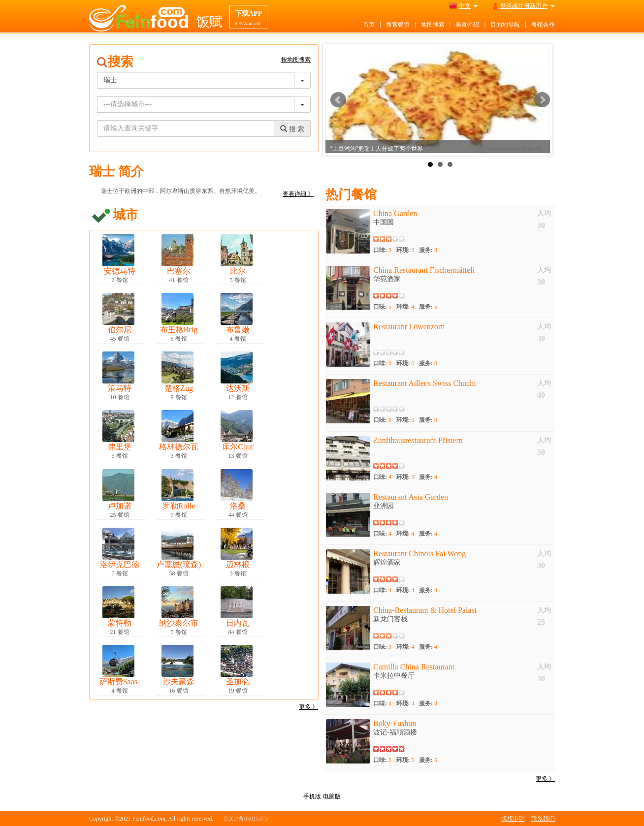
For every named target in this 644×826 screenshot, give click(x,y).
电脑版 (332, 796)
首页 (369, 25)
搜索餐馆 (398, 25)
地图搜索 (433, 25)
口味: (382, 250)
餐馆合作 (543, 25)
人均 (544, 213)
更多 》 (308, 707)
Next (542, 100)
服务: (428, 250)
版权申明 (513, 819)
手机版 (312, 796)
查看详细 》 (298, 194)
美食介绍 (467, 25)
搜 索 (292, 129)
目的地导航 (505, 25)
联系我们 (543, 819)
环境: (405, 250)
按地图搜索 (296, 60)
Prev (338, 100)
